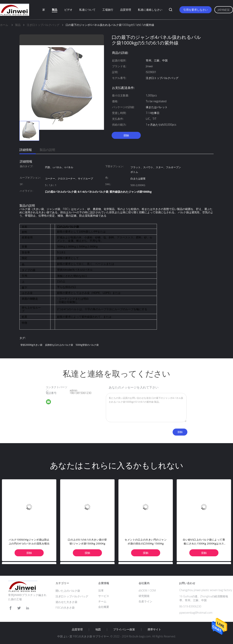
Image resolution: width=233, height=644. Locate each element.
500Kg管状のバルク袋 (87, 345)
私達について (87, 10)
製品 (55, 10)
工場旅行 (108, 10)
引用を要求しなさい (196, 10)
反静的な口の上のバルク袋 (59, 345)
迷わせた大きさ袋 (66, 602)
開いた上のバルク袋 (68, 591)
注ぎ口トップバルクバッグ (72, 596)
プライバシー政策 (124, 629)
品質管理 (126, 10)
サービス (104, 596)
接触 (126, 135)
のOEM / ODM (147, 590)
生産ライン (145, 601)
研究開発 (144, 596)
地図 (98, 629)
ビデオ (68, 10)
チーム (102, 601)
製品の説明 (47, 150)
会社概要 (104, 607)
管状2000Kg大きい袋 (31, 345)
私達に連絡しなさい (150, 10)
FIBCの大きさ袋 (65, 608)
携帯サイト (154, 629)
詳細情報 (26, 150)
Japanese (224, 10)
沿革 (101, 590)
